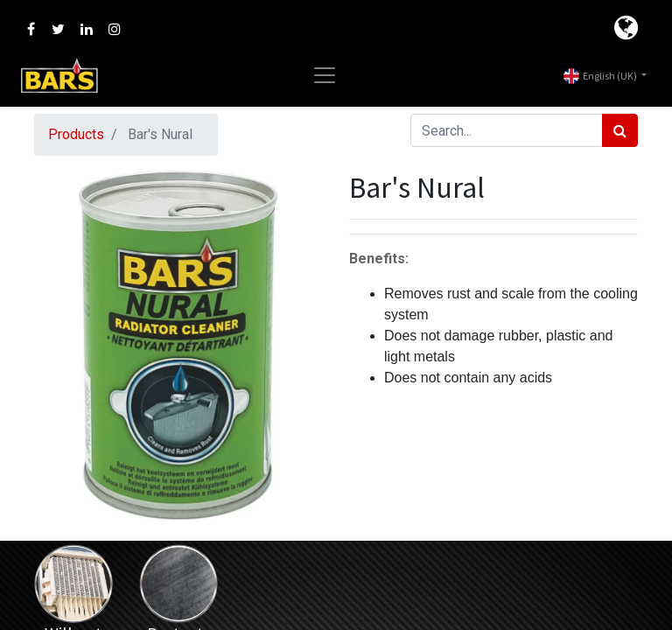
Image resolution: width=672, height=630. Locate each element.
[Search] (620, 130)
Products (76, 134)
